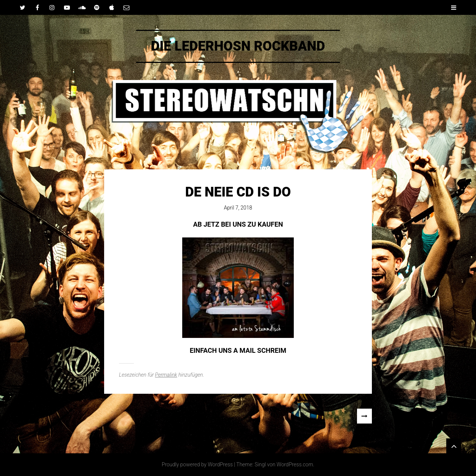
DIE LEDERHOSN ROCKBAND (238, 46)
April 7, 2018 (238, 208)
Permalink (166, 375)
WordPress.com (295, 464)
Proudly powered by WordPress (197, 464)
